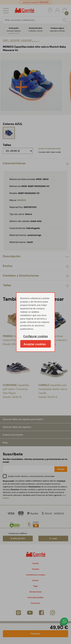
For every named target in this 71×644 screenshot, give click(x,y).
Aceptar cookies (35, 344)
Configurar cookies (35, 336)
